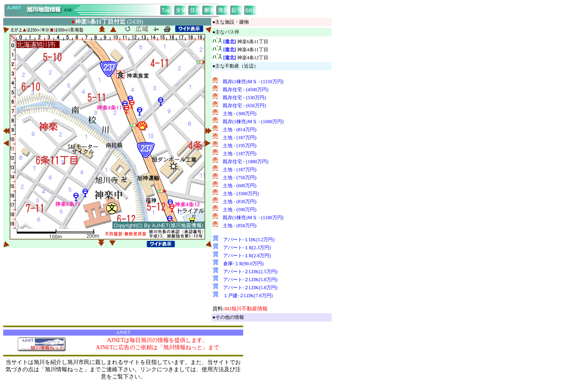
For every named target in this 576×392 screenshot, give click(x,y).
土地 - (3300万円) (241, 194)
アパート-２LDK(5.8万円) (250, 280)
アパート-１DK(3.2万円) (249, 240)
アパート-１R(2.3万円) (247, 248)
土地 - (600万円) (240, 186)
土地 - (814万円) (240, 130)
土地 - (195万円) (240, 146)
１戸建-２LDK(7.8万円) (248, 296)
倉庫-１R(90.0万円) (243, 264)
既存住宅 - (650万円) (244, 106)
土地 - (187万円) (240, 138)
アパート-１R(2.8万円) (247, 256)
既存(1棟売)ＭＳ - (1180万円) (253, 218)
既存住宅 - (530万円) (244, 98)
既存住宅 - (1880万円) (246, 162)
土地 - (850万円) (240, 226)
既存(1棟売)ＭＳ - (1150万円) (253, 82)
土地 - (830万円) (240, 202)
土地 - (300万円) (240, 114)
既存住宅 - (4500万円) (246, 90)
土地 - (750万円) (240, 178)
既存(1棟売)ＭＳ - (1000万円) (253, 122)
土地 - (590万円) (240, 210)
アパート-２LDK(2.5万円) (250, 272)
